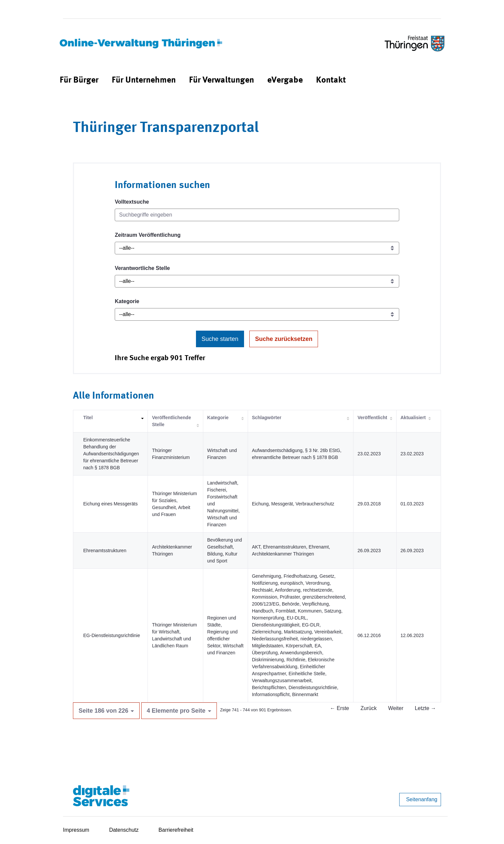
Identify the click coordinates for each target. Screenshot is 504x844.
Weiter (396, 708)
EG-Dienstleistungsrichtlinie (112, 635)
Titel (88, 418)
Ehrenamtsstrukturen (105, 551)
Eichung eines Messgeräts (110, 504)
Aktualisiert (413, 418)
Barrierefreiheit (176, 830)
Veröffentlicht (372, 418)
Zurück (369, 708)
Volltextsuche (132, 202)
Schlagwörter (267, 418)
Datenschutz (124, 830)
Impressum (76, 830)
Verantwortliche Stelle (142, 268)
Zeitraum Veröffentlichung (148, 235)
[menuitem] (79, 80)
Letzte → (425, 708)
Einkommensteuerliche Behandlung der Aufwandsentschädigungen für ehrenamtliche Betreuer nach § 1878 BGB (111, 454)
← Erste (340, 708)
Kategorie (127, 301)
